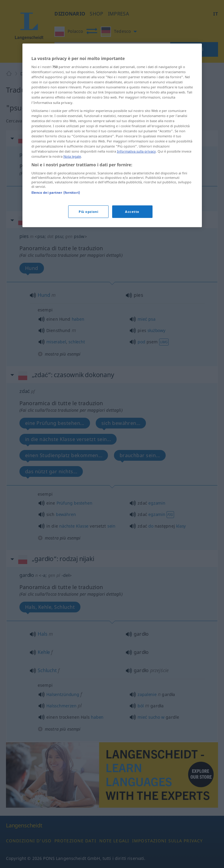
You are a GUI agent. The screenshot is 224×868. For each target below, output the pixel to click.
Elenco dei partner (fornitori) (56, 228)
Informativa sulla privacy (136, 187)
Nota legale (72, 192)
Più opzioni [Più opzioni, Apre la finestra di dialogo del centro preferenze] (88, 247)
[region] (112, 171)
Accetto (132, 247)
